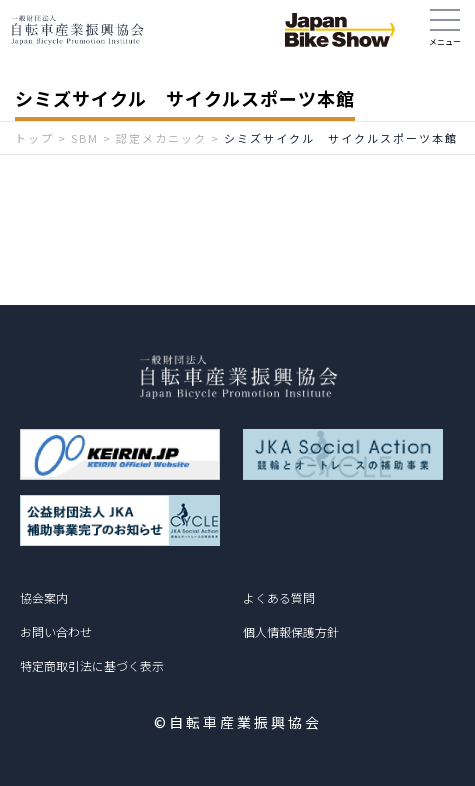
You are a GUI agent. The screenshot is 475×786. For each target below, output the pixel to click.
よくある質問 (279, 597)
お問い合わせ (56, 631)
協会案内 (44, 597)
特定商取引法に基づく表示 (92, 665)
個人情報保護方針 (291, 631)
